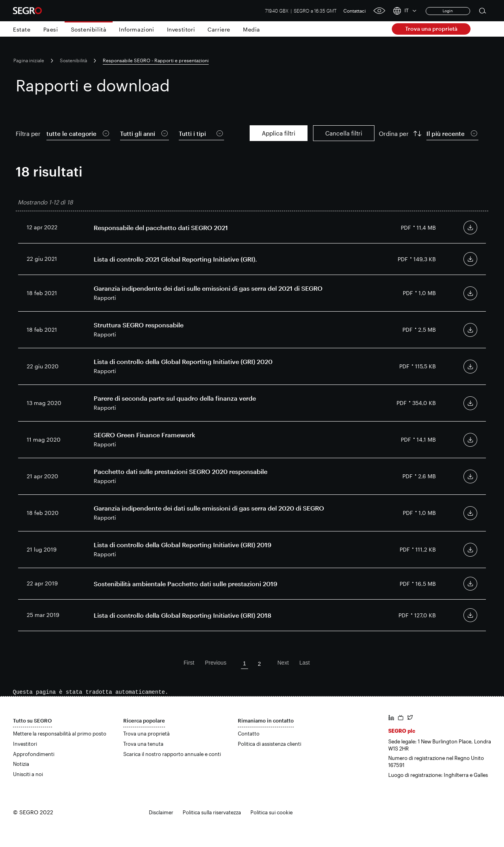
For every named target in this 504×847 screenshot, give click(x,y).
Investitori (181, 29)
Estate (22, 29)
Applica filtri (279, 133)
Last (304, 663)
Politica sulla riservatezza (212, 812)
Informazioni (136, 29)
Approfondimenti (34, 754)
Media (252, 29)
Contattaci (355, 11)
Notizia (21, 764)
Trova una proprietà (431, 29)
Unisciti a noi (28, 774)
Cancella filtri (344, 133)
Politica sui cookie (271, 812)
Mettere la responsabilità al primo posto (60, 734)
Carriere (219, 29)
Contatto (249, 734)
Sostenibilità (89, 29)
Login (448, 11)
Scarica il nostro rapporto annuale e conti (172, 754)
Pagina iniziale (29, 60)
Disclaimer (161, 812)
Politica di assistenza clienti (270, 744)
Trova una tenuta (143, 744)
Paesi (51, 29)
